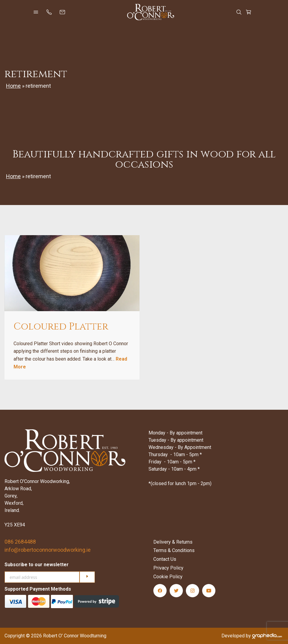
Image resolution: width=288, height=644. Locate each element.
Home (13, 86)
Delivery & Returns (173, 542)
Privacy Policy (168, 568)
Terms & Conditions (174, 550)
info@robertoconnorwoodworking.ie (48, 550)
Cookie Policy (168, 577)
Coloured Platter (61, 327)
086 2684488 (20, 542)
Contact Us (165, 559)
